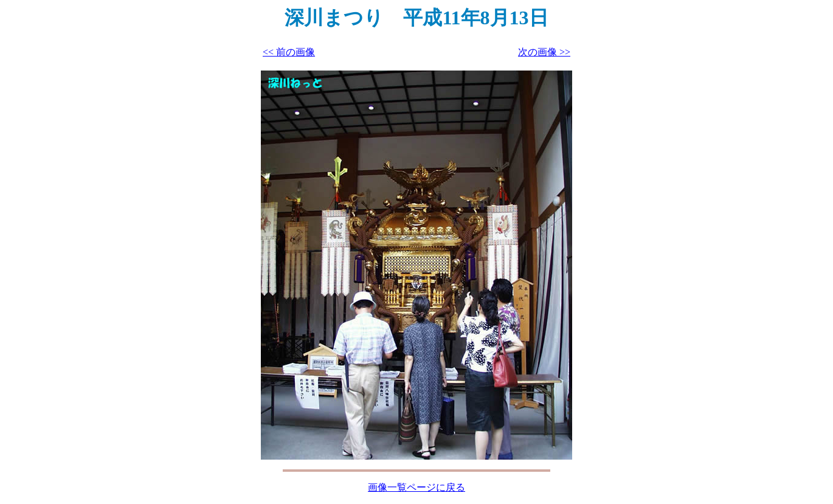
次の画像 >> (544, 52)
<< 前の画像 (289, 52)
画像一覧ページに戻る (417, 487)
